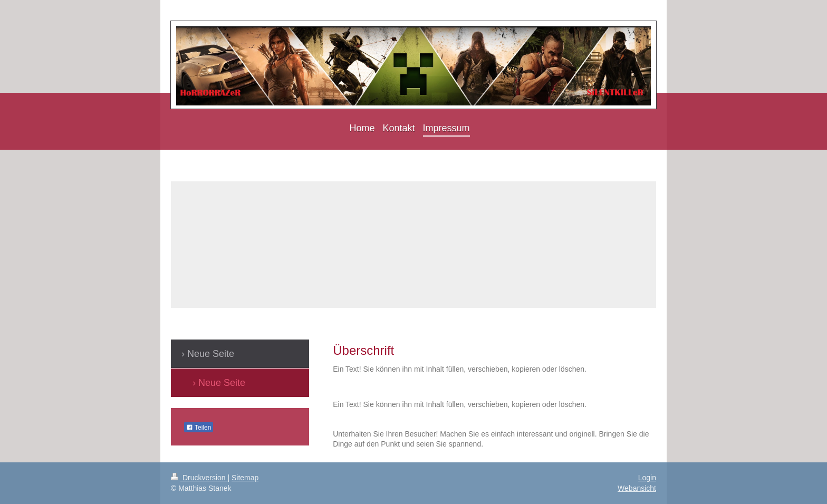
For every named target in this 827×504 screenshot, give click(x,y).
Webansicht (637, 488)
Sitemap (245, 478)
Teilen (199, 428)
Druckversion (199, 478)
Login (647, 478)
